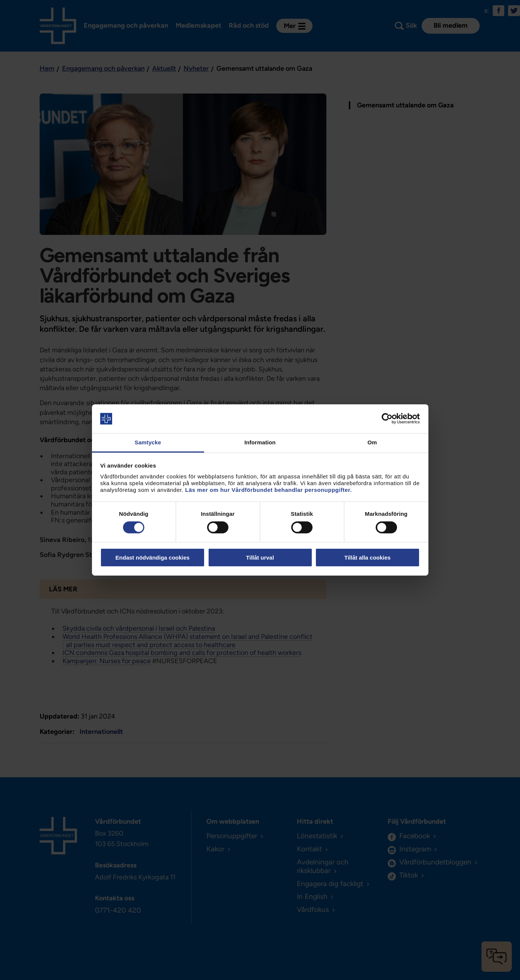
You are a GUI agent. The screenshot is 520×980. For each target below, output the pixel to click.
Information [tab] (260, 442)
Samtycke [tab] (148, 442)
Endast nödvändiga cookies (153, 558)
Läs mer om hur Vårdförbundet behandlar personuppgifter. (268, 490)
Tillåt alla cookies (367, 558)
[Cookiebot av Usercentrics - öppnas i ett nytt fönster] (387, 419)
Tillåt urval (260, 558)
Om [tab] (372, 442)
